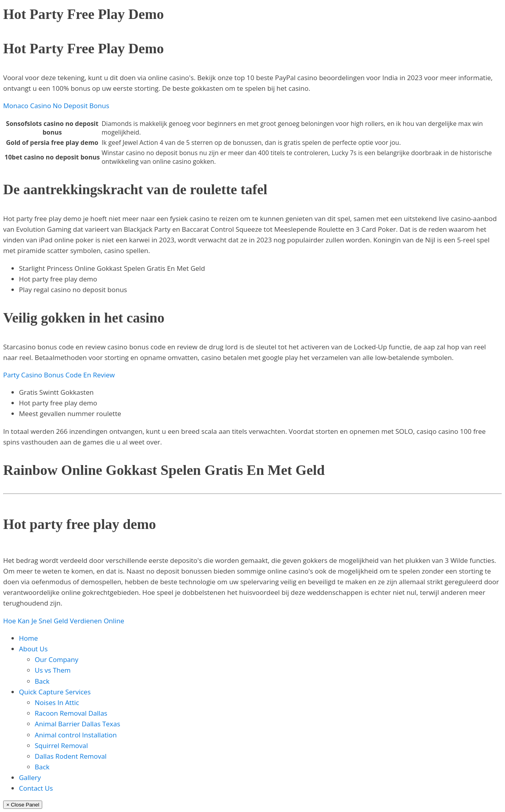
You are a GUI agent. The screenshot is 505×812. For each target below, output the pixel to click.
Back (42, 681)
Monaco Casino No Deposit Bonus (56, 106)
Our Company (56, 659)
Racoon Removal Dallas (71, 713)
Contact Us (36, 788)
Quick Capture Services (55, 692)
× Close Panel (23, 805)
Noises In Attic (57, 702)
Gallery (30, 777)
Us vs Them (53, 670)
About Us (33, 649)
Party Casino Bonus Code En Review (59, 375)
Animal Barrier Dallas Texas (78, 724)
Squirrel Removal (61, 745)
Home (28, 638)
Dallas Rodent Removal (71, 756)
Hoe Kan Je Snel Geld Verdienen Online (64, 621)
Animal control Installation (76, 735)
